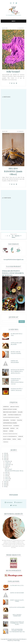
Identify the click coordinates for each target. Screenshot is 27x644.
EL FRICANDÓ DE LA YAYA (17, 585)
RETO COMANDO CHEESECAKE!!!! (17, 615)
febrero (7, 479)
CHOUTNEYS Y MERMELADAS (14, 415)
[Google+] (14, 83)
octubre (7, 463)
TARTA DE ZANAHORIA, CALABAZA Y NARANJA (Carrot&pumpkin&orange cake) (17, 630)
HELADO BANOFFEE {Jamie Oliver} (13, 173)
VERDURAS (6, 442)
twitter (13, 505)
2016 (5, 458)
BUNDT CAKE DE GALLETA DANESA (17, 601)
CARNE (5, 415)
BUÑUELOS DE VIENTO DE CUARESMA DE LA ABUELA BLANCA (17, 623)
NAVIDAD (12, 428)
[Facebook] (10, 83)
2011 (5, 487)
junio (7, 472)
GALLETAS (20, 420)
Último (13, 237)
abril (6, 476)
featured (13, 420)
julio (6, 468)
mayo (7, 474)
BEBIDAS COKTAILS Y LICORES (10, 409)
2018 (5, 455)
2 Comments (20, 28)
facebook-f (18, 502)
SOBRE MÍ (21, 436)
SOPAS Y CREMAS (7, 439)
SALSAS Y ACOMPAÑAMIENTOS (10, 436)
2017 (5, 457)
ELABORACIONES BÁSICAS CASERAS (11, 417)
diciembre (8, 461)
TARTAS (14, 439)
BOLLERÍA (20, 412)
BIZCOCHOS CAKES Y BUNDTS (10, 412)
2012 (5, 485)
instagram (9, 502)
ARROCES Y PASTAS (15, 407)
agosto (7, 466)
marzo (7, 477)
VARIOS (19, 439)
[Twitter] (12, 83)
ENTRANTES (6, 420)
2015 (5, 460)
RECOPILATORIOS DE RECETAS (10, 434)
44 (13, 236)
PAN (17, 428)
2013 (5, 483)
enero (7, 480)
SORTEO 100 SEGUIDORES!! (17, 593)
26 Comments (20, 133)
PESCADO (5, 431)
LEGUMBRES (16, 426)
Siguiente (18, 236)
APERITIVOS (6, 407)
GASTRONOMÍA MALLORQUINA (10, 423)
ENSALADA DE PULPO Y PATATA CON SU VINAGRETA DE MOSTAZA (13, 273)
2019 (5, 453)
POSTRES (11, 431)
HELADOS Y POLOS (7, 426)
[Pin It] (16, 83)
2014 (5, 482)
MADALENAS (6, 428)
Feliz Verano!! (13, 72)
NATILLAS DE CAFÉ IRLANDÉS (17, 607)
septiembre (8, 464)
